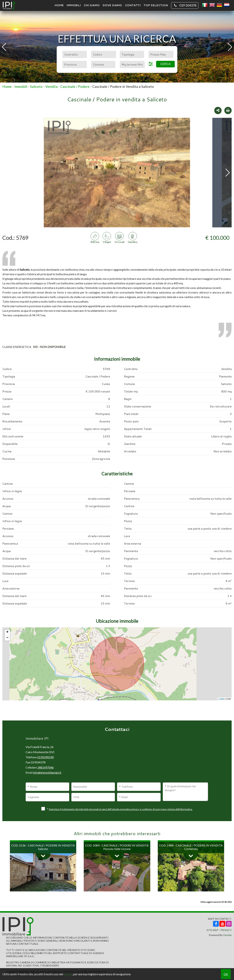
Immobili (74, 5)
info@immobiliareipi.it (47, 772)
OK (226, 974)
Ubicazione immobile (117, 621)
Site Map (213, 930)
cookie (68, 974)
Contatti (133, 5)
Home (59, 5)
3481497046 (46, 767)
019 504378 (185, 5)
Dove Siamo (112, 5)
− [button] (7, 638)
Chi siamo (92, 5)
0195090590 (46, 757)
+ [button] (7, 632)
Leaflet (221, 699)
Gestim (227, 935)
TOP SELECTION (156, 5)
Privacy (226, 930)
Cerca (165, 64)
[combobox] (74, 54)
